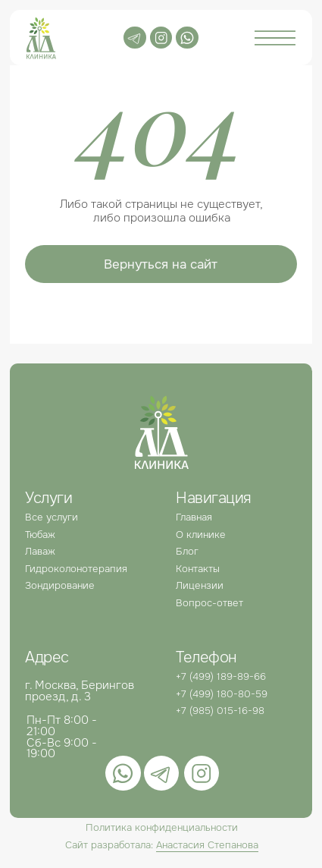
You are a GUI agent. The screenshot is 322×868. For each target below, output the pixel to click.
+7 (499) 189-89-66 (221, 676)
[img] (187, 38)
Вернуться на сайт (161, 264)
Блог (187, 551)
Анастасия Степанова (207, 845)
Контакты (198, 569)
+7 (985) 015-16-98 (220, 711)
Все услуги (52, 517)
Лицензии (200, 585)
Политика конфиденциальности (162, 827)
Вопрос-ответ (209, 603)
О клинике (201, 535)
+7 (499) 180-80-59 (222, 694)
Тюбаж (40, 535)
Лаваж (40, 551)
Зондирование (60, 585)
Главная (194, 517)
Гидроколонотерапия (76, 569)
